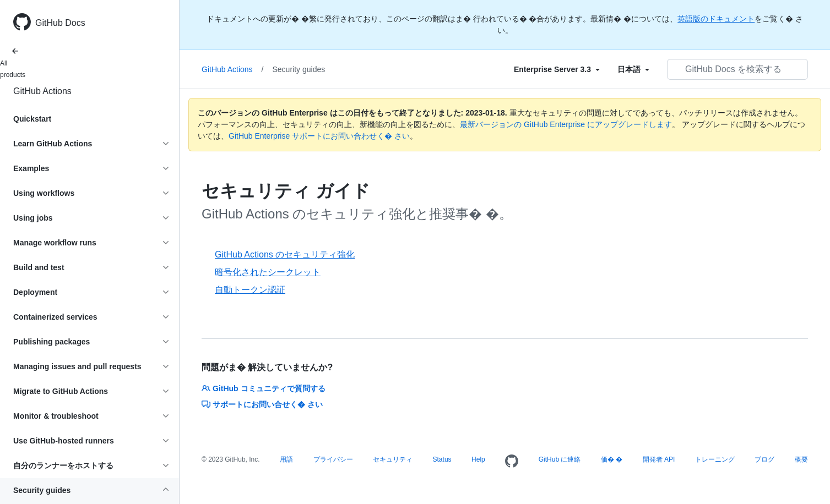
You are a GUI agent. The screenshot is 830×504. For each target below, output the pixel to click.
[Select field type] (557, 69)
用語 (286, 459)
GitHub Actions (42, 91)
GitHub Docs (60, 23)
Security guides (299, 69)
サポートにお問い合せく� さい (262, 404)
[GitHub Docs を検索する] (737, 69)
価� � (612, 459)
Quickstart (32, 119)
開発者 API (659, 459)
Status (442, 459)
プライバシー (333, 459)
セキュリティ (393, 459)
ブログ (764, 459)
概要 (801, 459)
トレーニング (715, 459)
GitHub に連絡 (560, 459)
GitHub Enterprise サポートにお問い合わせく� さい (319, 136)
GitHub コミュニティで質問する (264, 388)
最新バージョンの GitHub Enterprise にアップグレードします (566, 124)
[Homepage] (512, 462)
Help (478, 459)
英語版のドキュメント (716, 19)
